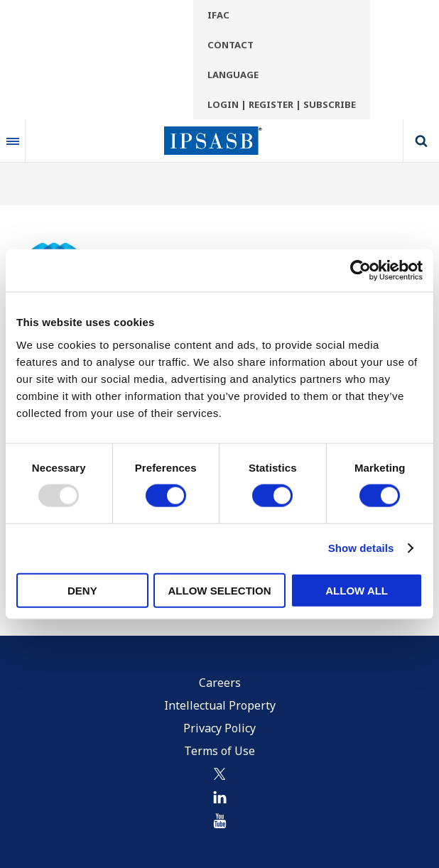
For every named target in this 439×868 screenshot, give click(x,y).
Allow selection (219, 590)
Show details (361, 548)
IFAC (218, 15)
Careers (220, 683)
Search (421, 141)
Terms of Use (220, 751)
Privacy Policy (220, 728)
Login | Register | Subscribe (282, 104)
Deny (82, 590)
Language (233, 75)
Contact (231, 45)
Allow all (357, 590)
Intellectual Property (220, 705)
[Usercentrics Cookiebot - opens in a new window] (361, 271)
